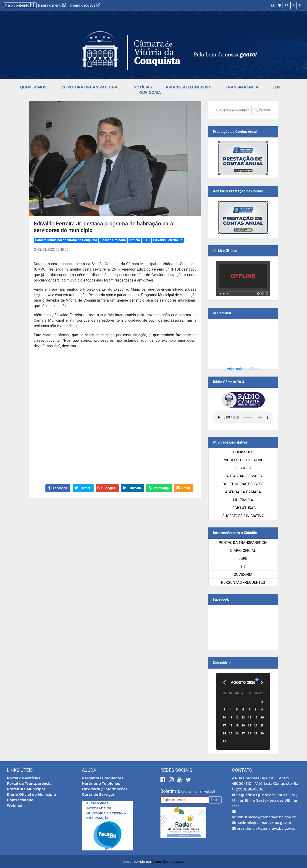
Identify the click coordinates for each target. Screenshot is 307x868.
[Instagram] (172, 780)
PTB (146, 240)
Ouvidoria (150, 93)
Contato (242, 770)
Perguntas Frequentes (243, 583)
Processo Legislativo (189, 87)
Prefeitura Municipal (26, 789)
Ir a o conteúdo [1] (20, 5)
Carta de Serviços (98, 794)
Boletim (168, 791)
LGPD (243, 559)
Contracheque (20, 800)
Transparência (242, 87)
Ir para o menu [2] (52, 5)
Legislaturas (243, 508)
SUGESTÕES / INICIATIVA (243, 516)
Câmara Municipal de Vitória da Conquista (66, 240)
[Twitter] (188, 780)
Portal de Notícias (24, 778)
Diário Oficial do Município (31, 794)
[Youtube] (180, 780)
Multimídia (243, 500)
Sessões (243, 468)
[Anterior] (224, 682)
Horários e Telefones (101, 784)
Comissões (243, 452)
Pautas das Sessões (243, 476)
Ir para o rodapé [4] (85, 5)
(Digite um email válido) (196, 792)
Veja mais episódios (243, 369)
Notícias (143, 87)
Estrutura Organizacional (90, 87)
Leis (276, 87)
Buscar (262, 110)
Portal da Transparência (243, 543)
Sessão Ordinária (113, 240)
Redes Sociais (176, 770)
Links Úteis (20, 770)
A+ (287, 5)
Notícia (135, 240)
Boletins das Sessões (243, 484)
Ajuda (89, 770)
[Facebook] (164, 780)
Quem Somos (33, 87)
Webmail (15, 805)
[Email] (185, 800)
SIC (243, 567)
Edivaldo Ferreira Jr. (168, 240)
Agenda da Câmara (243, 492)
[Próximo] (262, 682)
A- (300, 5)
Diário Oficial (243, 551)
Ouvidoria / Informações (105, 789)
